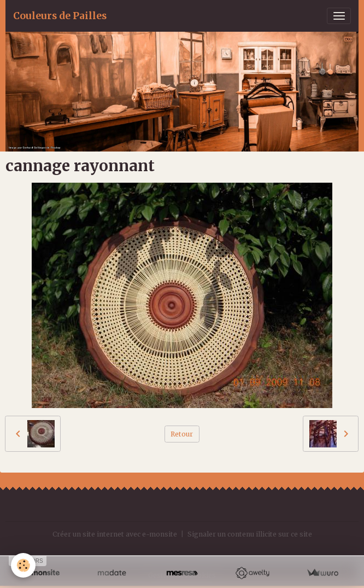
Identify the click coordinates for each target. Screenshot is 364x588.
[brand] (60, 16)
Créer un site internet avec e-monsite (115, 534)
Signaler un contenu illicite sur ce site (250, 534)
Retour (182, 434)
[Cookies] (23, 565)
